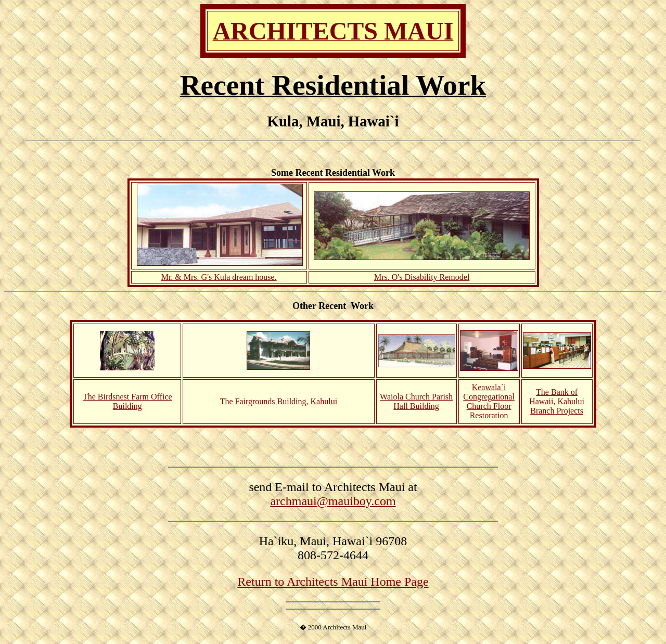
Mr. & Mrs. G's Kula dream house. (219, 277)
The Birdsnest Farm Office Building (127, 401)
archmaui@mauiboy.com (333, 501)
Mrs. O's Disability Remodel (422, 277)
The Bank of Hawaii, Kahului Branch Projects (557, 401)
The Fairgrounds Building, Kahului (279, 401)
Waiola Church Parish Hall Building (416, 401)
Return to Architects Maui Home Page (333, 582)
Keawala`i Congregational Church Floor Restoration (489, 401)
